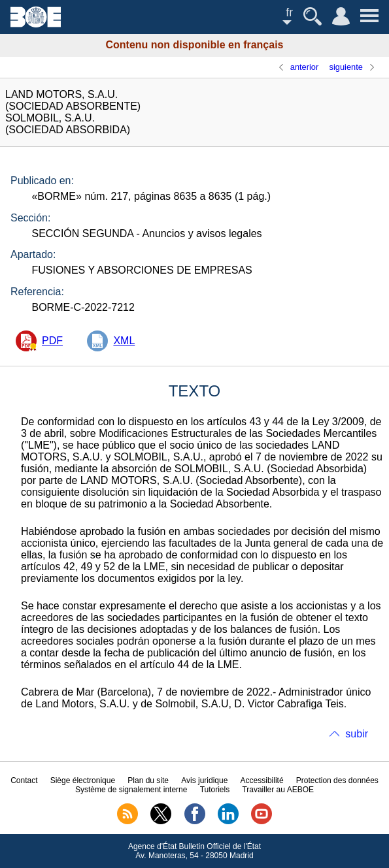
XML (124, 341)
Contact (24, 780)
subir (357, 734)
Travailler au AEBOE (278, 790)
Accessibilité (262, 780)
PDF (52, 341)
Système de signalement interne (131, 790)
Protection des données (337, 780)
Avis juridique (204, 780)
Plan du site (148, 780)
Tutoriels (215, 790)
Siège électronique (83, 780)
